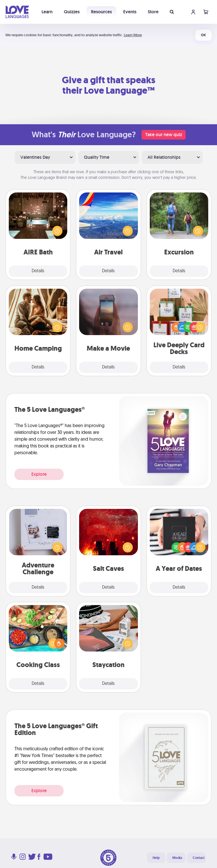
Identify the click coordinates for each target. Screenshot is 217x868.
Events (130, 12)
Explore (39, 474)
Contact (199, 858)
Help (156, 858)
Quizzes (72, 12)
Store (153, 12)
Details (38, 271)
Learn (47, 12)
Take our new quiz (164, 135)
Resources (101, 12)
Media (177, 858)
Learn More (133, 35)
